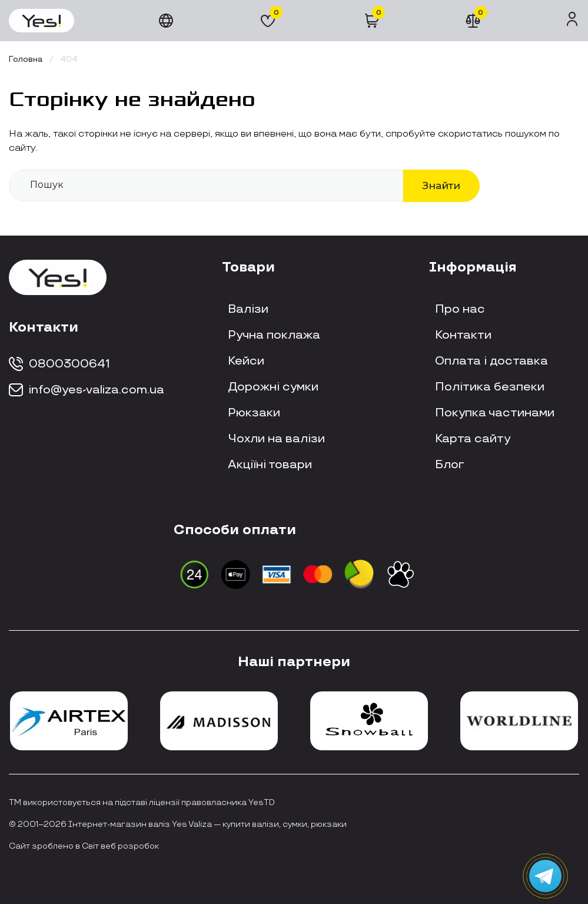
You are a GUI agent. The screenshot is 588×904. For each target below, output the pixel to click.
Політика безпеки (490, 387)
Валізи (248, 309)
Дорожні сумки (273, 387)
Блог (450, 465)
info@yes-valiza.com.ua (87, 390)
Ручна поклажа (274, 335)
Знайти (441, 185)
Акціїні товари (270, 465)
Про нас (460, 309)
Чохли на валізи (276, 439)
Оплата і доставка (491, 361)
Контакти (463, 335)
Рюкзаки (254, 413)
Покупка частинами (495, 413)
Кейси (246, 361)
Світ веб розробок (120, 846)
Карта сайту (473, 439)
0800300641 (59, 364)
